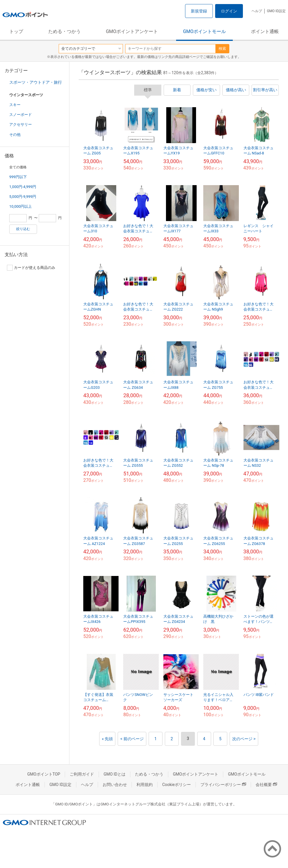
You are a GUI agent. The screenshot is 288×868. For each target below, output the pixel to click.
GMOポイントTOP (44, 774)
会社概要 (266, 785)
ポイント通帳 (265, 31)
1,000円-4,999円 (23, 187)
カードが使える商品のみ (31, 268)
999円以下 (18, 177)
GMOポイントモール (204, 31)
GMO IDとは (115, 774)
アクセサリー (21, 124)
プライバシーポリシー (223, 785)
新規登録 (199, 11)
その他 (15, 135)
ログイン (229, 11)
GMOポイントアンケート (132, 31)
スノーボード (21, 115)
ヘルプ (257, 11)
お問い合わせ (115, 785)
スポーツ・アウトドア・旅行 (36, 82)
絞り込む (23, 229)
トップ (16, 31)
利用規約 (145, 785)
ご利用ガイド (82, 774)
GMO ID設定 (276, 11)
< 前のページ (132, 739)
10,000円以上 (21, 206)
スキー (15, 105)
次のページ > (244, 739)
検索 (222, 49)
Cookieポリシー (177, 785)
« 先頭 (107, 739)
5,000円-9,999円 (23, 197)
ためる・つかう (64, 31)
